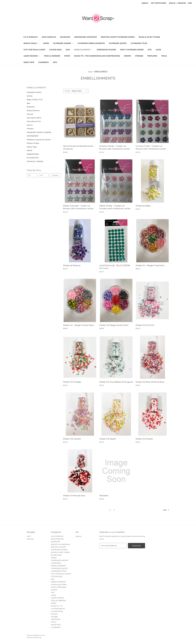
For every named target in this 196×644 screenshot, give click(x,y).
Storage (139, 56)
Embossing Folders (106, 50)
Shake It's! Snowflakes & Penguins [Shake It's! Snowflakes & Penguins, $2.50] (116, 382)
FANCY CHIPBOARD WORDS (132, 50)
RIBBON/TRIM (33, 154)
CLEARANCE (43, 62)
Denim (30, 125)
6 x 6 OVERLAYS (31, 37)
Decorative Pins (34, 121)
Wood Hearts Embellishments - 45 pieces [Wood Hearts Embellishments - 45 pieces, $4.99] (79, 147)
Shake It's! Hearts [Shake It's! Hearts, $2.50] (144, 439)
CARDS (46, 43)
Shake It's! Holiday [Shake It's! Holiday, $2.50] (72, 382)
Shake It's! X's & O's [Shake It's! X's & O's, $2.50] (145, 325)
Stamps (127, 56)
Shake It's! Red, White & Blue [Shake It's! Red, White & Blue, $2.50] (150, 382)
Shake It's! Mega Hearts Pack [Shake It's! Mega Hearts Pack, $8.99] (114, 325)
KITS (150, 50)
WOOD (30, 150)
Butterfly (31, 107)
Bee (28, 103)
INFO (55, 62)
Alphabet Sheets (34, 92)
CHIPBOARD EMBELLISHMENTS (91, 43)
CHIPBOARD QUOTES (118, 43)
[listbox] (80, 91)
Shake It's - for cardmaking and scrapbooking (97, 56)
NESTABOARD (33, 136)
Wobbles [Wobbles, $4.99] (104, 496)
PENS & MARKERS (52, 56)
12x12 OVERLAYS (49, 37)
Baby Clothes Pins (35, 100)
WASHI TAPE (29, 62)
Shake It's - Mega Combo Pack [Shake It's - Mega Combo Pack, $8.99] (78, 325)
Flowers (30, 129)
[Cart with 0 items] (190, 3)
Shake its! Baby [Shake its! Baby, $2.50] (143, 206)
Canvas (30, 114)
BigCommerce (40, 635)
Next (166, 510)
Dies (68, 50)
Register (182, 3)
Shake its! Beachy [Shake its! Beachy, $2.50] (72, 265)
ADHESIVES (65, 37)
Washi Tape (32, 147)
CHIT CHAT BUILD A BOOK (34, 50)
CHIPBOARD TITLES (139, 43)
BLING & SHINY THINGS (149, 37)
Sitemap (30, 539)
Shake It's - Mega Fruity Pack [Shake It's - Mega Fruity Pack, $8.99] (150, 265)
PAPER (67, 56)
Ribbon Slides (33, 143)
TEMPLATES (152, 56)
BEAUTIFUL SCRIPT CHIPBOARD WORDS (118, 37)
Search (145, 3)
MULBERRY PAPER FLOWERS (39, 132)
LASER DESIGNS (32, 56)
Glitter (30, 96)
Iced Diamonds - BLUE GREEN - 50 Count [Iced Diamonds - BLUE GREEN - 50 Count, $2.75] (115, 267)
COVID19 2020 (55, 50)
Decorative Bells (34, 118)
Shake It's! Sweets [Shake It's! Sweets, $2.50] (72, 439)
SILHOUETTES (33, 158)
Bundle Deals (31, 43)
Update (55, 175)
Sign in (172, 3)
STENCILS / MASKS (35, 161)
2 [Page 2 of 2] (114, 510)
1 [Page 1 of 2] (110, 510)
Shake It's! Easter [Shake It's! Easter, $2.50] (108, 439)
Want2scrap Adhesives (85, 37)
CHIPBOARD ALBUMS (63, 43)
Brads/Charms (33, 110)
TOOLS (164, 56)
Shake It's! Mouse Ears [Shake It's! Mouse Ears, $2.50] (74, 496)
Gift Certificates (159, 3)
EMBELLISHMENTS (83, 50)
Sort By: (67, 91)
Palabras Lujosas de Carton (39, 140)
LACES (158, 50)
